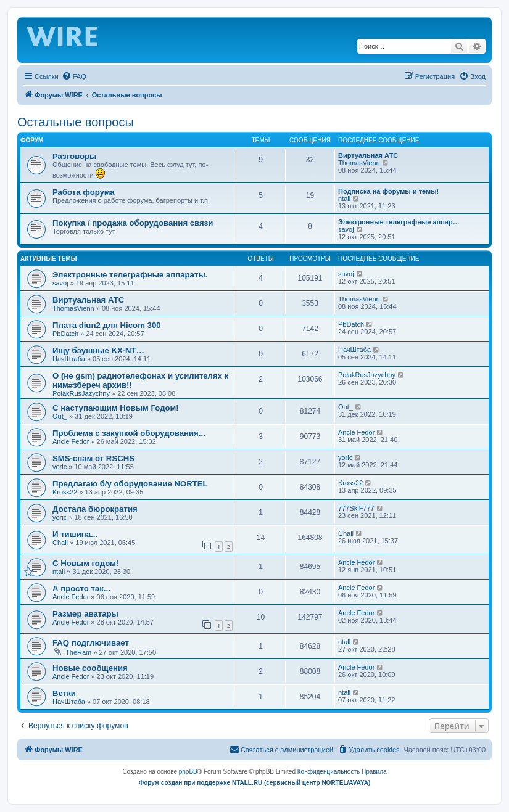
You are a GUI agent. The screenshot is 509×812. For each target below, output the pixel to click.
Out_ (60, 416)
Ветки (64, 693)
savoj (346, 229)
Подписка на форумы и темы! (388, 191)
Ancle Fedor (71, 441)
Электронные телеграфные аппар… (399, 222)
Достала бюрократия (95, 509)
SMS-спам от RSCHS (93, 458)
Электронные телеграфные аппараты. (130, 275)
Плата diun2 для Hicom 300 (107, 325)
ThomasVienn (359, 163)
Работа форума (84, 192)
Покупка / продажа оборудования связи (133, 223)
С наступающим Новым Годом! (116, 408)
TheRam (78, 652)
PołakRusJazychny (81, 393)
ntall (344, 199)
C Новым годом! (85, 563)
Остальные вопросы (76, 122)
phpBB (188, 772)
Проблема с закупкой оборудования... (129, 433)
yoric (60, 467)
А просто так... (81, 588)
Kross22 (65, 492)
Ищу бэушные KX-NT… (98, 351)
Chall (60, 543)
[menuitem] (74, 76)
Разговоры (74, 156)
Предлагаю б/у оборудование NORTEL (130, 484)
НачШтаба (69, 359)
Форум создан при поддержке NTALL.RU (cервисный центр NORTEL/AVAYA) (255, 783)
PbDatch (65, 334)
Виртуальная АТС (368, 155)
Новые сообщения (90, 668)
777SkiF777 (356, 508)
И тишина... (75, 534)
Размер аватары (85, 614)
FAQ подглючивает (91, 643)
